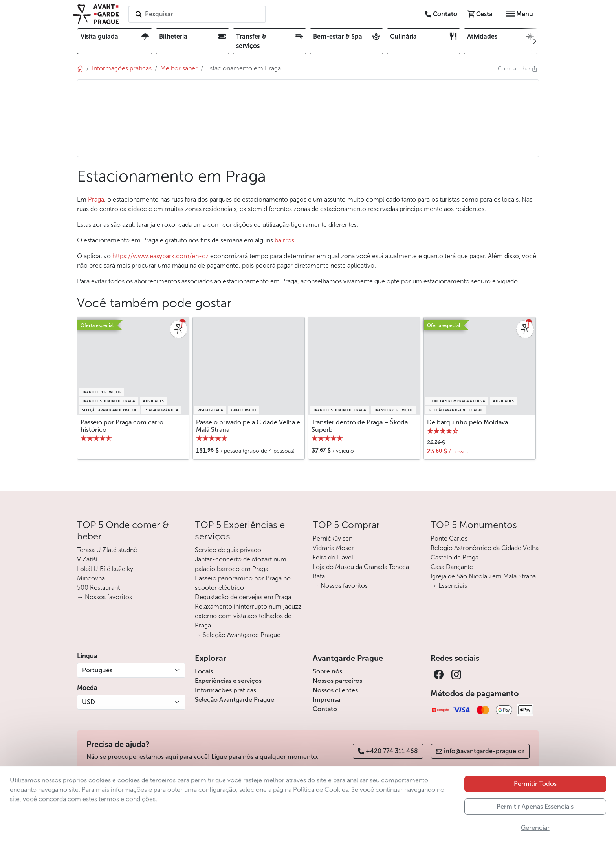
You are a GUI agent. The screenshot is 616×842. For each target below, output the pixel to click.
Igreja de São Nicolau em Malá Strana (483, 576)
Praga (96, 199)
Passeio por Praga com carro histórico (122, 426)
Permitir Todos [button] (535, 808)
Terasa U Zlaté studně (107, 550)
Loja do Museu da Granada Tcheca (361, 567)
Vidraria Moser (333, 548)
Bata (319, 576)
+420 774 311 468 (388, 751)
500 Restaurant (98, 588)
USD (89, 702)
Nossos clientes (335, 690)
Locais (204, 671)
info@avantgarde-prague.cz (480, 751)
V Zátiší (87, 559)
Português (97, 670)
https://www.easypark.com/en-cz (160, 256)
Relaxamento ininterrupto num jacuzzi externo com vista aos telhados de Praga (249, 616)
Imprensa (326, 700)
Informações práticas (225, 690)
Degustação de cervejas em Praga (243, 597)
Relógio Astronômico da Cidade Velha (485, 548)
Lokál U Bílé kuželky (105, 569)
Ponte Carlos (449, 538)
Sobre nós (327, 671)
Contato (325, 709)
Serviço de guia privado (228, 550)
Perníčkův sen (333, 538)
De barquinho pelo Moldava (467, 422)
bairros (284, 240)
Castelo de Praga (455, 557)
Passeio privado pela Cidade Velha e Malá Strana (248, 426)
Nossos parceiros (337, 681)
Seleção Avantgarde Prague (235, 700)
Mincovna (91, 578)
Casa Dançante (452, 567)
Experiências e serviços (228, 681)
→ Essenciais (449, 586)
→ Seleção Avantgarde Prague (238, 635)
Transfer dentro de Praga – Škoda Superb (360, 426)
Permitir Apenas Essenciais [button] (535, 830)
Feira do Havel (333, 557)
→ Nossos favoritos (104, 597)
